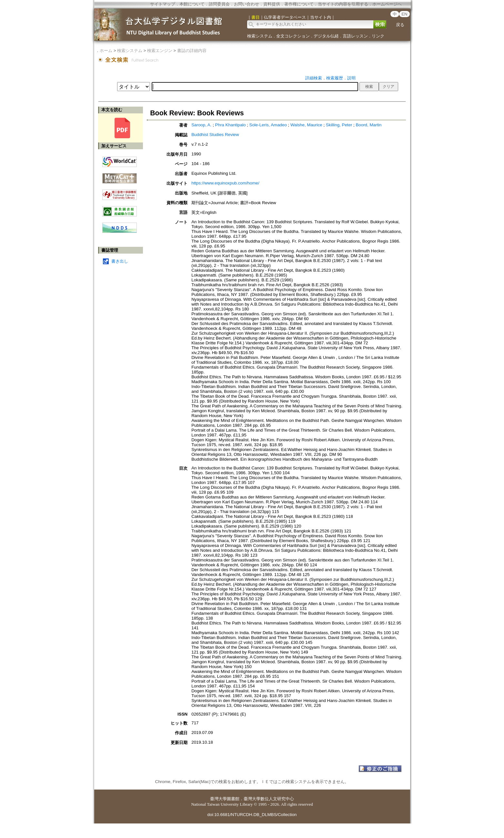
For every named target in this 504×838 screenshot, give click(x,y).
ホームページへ (387, 4)
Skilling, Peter (340, 125)
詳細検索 (314, 78)
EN (404, 14)
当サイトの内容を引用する (343, 4)
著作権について (299, 4)
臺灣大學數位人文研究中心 (269, 799)
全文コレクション (293, 36)
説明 (351, 78)
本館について (192, 4)
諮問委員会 (219, 4)
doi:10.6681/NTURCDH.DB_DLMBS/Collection (252, 815)
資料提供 (272, 4)
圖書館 (233, 799)
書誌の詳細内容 (192, 51)
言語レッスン (355, 36)
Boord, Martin (368, 125)
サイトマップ (163, 4)
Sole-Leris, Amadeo (269, 125)
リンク (378, 36)
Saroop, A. (202, 125)
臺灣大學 (218, 799)
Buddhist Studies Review (215, 135)
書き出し (120, 261)
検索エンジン (160, 51)
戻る (400, 25)
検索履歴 (335, 78)
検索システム (260, 36)
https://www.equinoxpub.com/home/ (225, 183)
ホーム (106, 51)
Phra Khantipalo (231, 125)
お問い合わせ (247, 4)
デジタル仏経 (326, 36)
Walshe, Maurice (307, 125)
